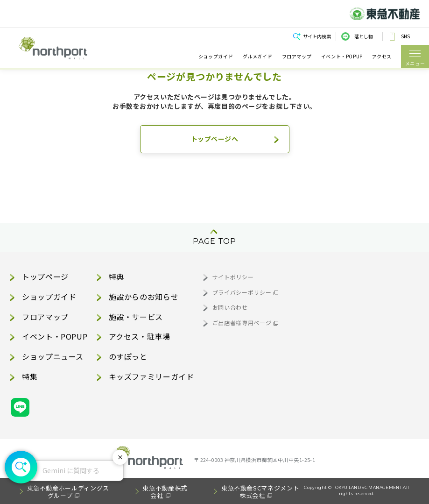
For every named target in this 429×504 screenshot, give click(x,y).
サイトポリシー (233, 277)
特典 (116, 277)
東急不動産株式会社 (165, 492)
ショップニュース (53, 356)
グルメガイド (258, 57)
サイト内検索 (317, 36)
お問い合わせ (230, 307)
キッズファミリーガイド (151, 376)
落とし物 (364, 36)
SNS (405, 36)
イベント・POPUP (342, 57)
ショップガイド (216, 57)
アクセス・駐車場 (140, 336)
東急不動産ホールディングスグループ (68, 492)
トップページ (45, 277)
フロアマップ (297, 57)
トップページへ (215, 139)
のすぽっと (128, 356)
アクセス (382, 57)
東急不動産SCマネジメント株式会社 (260, 492)
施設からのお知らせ (144, 297)
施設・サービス (136, 317)
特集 (30, 376)
